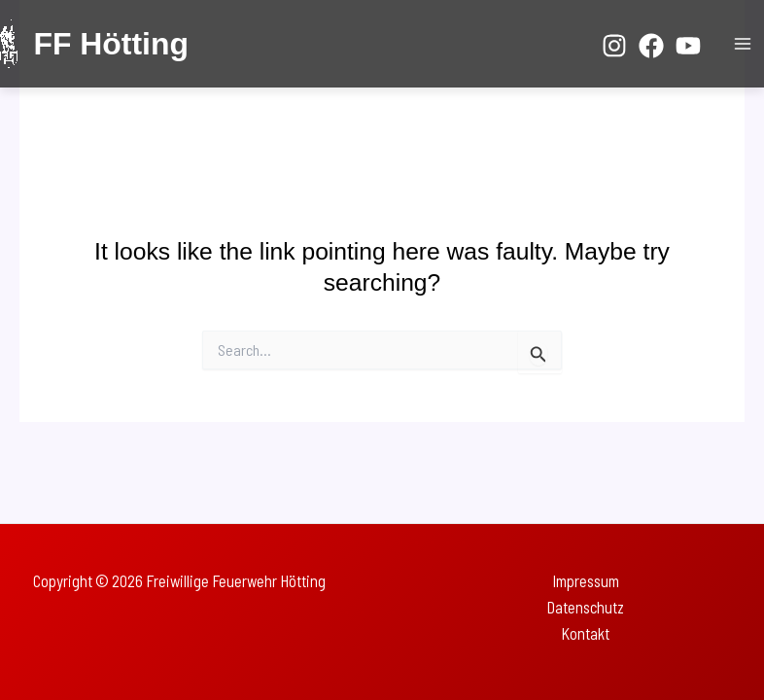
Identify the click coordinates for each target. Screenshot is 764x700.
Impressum (586, 581)
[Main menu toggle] (742, 44)
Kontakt (585, 633)
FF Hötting (110, 44)
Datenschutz (585, 607)
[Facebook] (651, 46)
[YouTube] (688, 46)
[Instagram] (614, 46)
